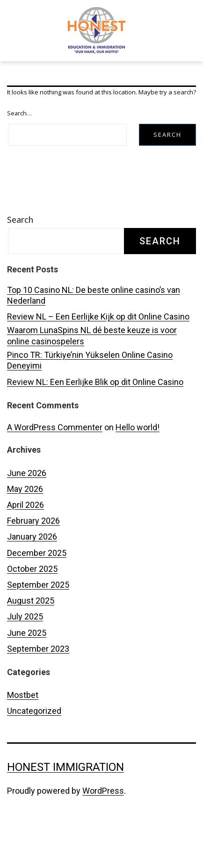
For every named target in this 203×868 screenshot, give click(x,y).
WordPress (103, 827)
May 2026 (25, 525)
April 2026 (25, 541)
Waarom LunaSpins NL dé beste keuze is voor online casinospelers (92, 372)
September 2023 (38, 685)
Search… (19, 149)
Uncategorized (34, 747)
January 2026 (32, 573)
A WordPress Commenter (55, 464)
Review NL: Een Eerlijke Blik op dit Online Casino (95, 418)
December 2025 (37, 589)
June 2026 (27, 509)
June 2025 (27, 669)
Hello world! (138, 464)
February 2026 (33, 557)
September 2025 (38, 621)
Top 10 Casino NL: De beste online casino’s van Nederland (94, 332)
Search (20, 256)
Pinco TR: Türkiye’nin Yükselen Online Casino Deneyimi (90, 397)
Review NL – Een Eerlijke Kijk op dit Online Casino (98, 353)
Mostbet (23, 731)
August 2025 (31, 637)
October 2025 (32, 605)
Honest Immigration (65, 804)
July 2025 (25, 653)
